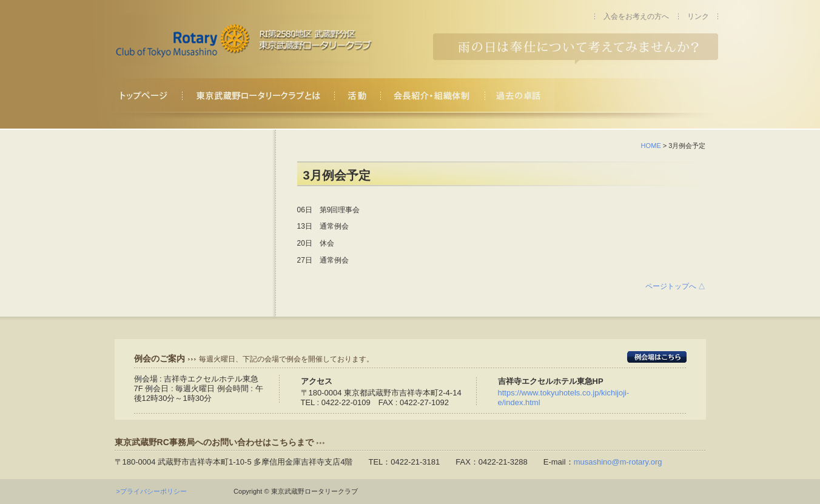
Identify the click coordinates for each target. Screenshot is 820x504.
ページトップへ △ (675, 286)
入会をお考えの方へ (636, 16)
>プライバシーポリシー (155, 491)
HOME (651, 146)
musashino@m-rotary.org (618, 462)
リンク (698, 16)
